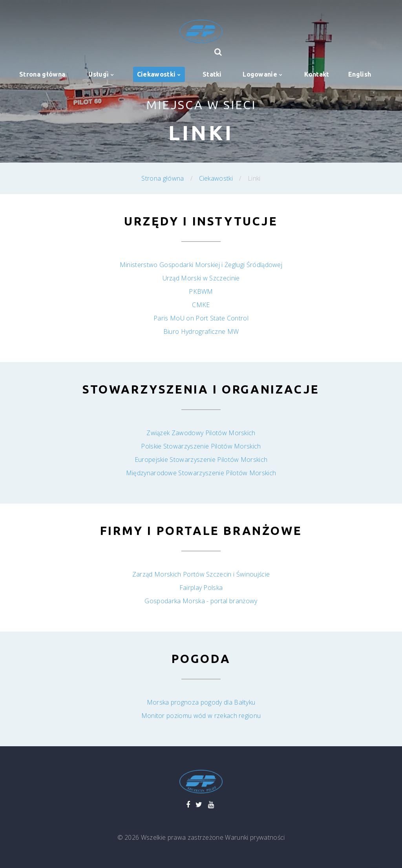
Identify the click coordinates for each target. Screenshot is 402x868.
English (360, 74)
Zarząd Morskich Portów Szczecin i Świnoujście (201, 574)
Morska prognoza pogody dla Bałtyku (201, 702)
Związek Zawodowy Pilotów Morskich (201, 433)
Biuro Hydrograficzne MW (201, 331)
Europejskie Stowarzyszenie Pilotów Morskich (201, 460)
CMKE (201, 305)
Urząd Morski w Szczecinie (201, 278)
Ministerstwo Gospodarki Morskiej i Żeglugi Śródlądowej (201, 265)
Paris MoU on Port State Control (201, 318)
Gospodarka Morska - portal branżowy (201, 601)
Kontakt (317, 74)
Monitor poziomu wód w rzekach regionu (201, 716)
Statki (212, 74)
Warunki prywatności (255, 837)
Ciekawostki (156, 74)
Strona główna (42, 74)
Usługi (99, 74)
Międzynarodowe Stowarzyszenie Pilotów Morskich (201, 473)
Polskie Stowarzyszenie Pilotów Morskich (201, 446)
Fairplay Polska (201, 588)
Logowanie (260, 74)
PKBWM (201, 291)
